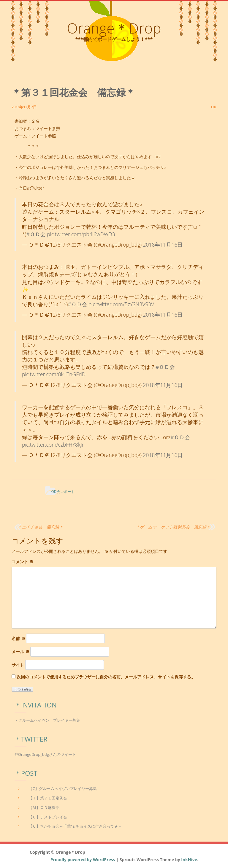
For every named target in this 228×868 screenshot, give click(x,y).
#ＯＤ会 (36, 234)
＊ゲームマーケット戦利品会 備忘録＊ (173, 527)
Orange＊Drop (114, 28)
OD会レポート (63, 492)
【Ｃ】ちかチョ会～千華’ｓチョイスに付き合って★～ (75, 826)
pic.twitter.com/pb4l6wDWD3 (81, 234)
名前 (18, 638)
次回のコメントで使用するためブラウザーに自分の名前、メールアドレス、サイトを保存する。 (106, 677)
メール (20, 652)
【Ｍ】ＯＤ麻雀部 (44, 807)
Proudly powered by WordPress (83, 860)
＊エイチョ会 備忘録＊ (40, 527)
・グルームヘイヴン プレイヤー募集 (47, 720)
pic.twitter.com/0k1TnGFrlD (54, 374)
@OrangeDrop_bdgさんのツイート (45, 754)
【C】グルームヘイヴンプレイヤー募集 (62, 788)
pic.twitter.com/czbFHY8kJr (53, 445)
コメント (23, 562)
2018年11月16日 (163, 245)
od (214, 107)
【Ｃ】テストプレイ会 (48, 817)
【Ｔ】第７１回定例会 (48, 798)
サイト (18, 665)
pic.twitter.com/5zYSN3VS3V (121, 304)
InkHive (189, 860)
